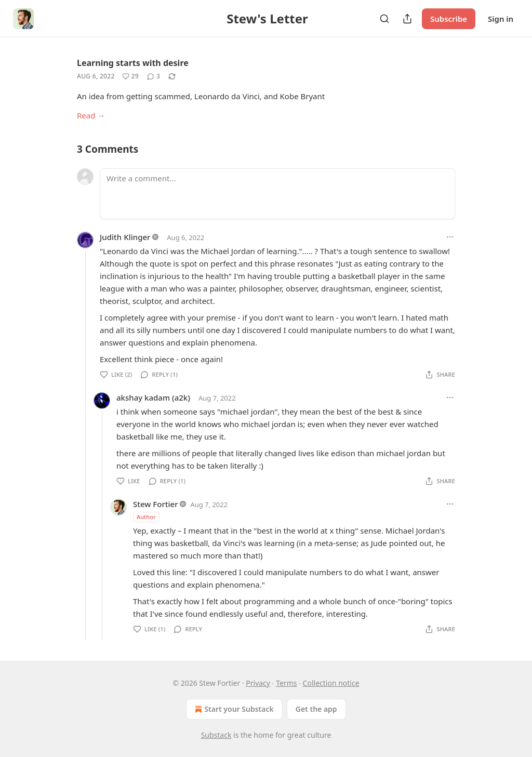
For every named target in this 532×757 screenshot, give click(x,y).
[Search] (384, 19)
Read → (91, 115)
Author (146, 517)
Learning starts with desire (133, 63)
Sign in (501, 19)
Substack (216, 735)
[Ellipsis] (450, 237)
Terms (286, 683)
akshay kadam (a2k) (153, 397)
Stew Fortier (156, 504)
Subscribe (449, 19)
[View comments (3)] (154, 76)
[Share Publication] (407, 19)
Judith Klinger (125, 237)
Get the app (316, 709)
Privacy (258, 683)
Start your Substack (233, 709)
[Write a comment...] (277, 194)
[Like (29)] (130, 76)
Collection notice (331, 683)
